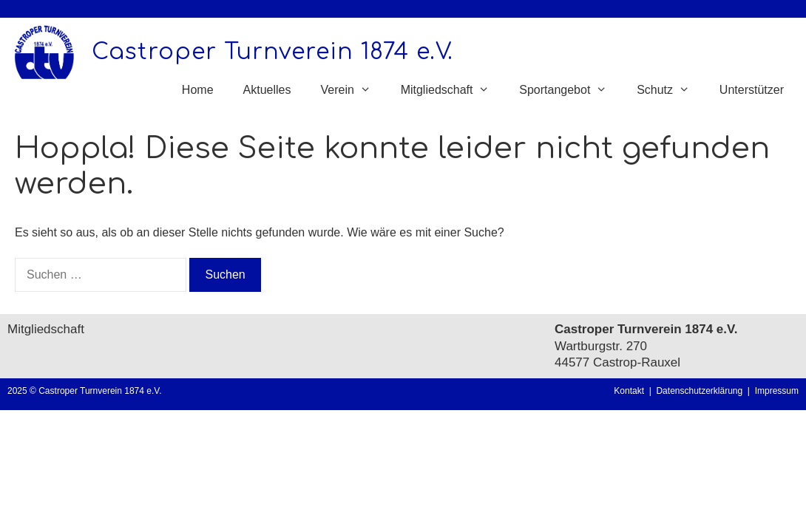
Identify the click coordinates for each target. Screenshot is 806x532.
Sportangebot (570, 90)
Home (198, 90)
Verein (353, 90)
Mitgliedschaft (453, 90)
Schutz (671, 90)
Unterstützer (752, 90)
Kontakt (629, 391)
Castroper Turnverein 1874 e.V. (272, 52)
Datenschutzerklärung (701, 391)
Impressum (777, 391)
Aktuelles (267, 90)
